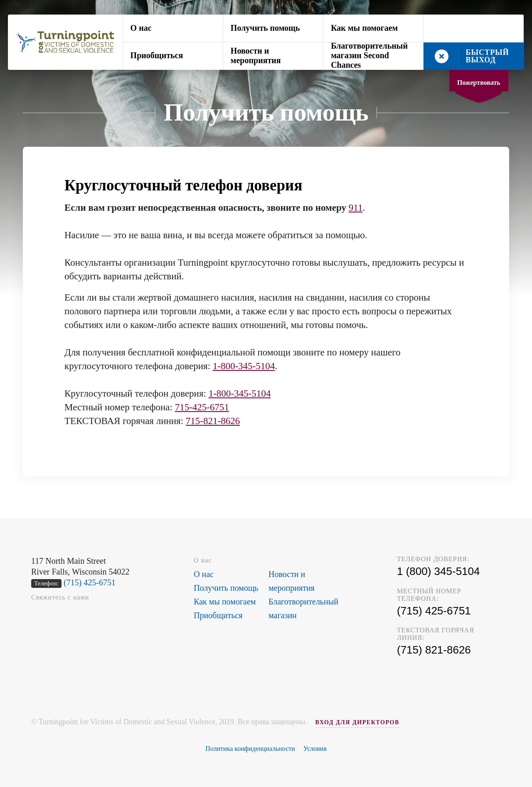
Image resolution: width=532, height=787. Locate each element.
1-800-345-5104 (244, 366)
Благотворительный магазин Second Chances (369, 56)
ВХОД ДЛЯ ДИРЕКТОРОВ (357, 722)
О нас (141, 28)
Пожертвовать (479, 83)
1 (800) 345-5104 (438, 571)
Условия (315, 749)
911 (356, 208)
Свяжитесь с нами (60, 597)
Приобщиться (157, 55)
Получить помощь (265, 28)
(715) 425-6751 (90, 582)
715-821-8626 (213, 421)
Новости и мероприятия (256, 56)
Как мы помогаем (364, 28)
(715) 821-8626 (434, 650)
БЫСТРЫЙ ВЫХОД (488, 56)
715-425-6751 (202, 407)
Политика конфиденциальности (250, 749)
